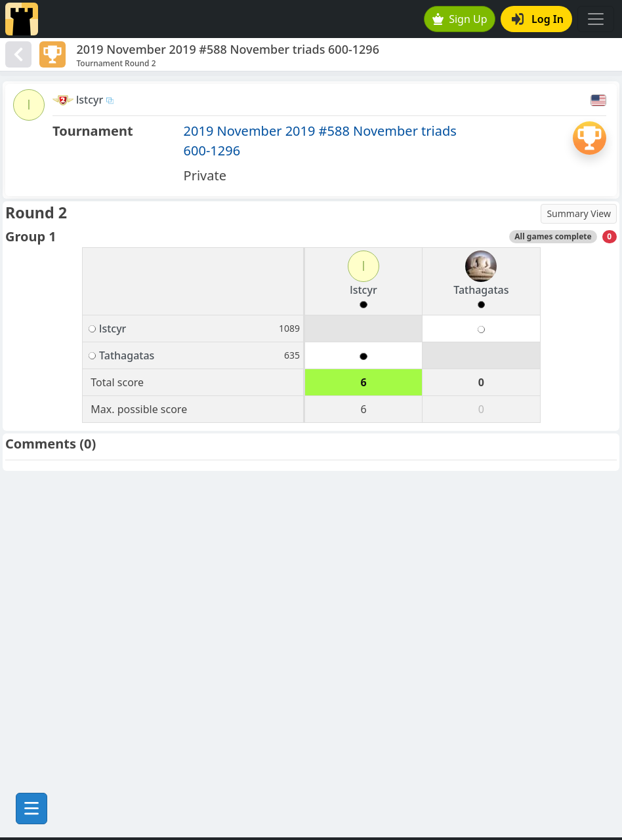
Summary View (579, 213)
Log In (538, 19)
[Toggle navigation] (596, 19)
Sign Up (460, 19)
